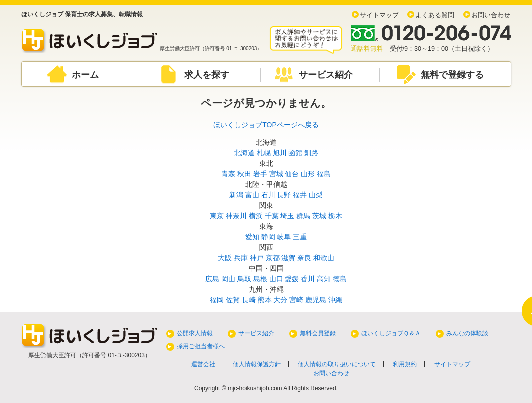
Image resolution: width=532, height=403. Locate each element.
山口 (276, 279)
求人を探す (207, 75)
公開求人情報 (195, 333)
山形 (308, 174)
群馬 (303, 216)
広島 (212, 279)
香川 (308, 279)
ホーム (85, 75)
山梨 (316, 195)
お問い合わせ (491, 15)
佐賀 (233, 300)
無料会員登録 (318, 333)
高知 (324, 279)
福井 (300, 195)
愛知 (252, 237)
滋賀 (288, 258)
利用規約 (405, 364)
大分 (280, 300)
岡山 (228, 279)
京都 (273, 258)
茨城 (319, 216)
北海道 (244, 153)
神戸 (257, 258)
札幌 (264, 153)
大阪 (225, 258)
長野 (284, 195)
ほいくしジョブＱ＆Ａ (391, 333)
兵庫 (241, 258)
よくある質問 (435, 15)
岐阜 (284, 237)
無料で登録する (452, 75)
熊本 (265, 300)
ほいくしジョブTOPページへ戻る (266, 125)
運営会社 (203, 364)
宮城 (276, 174)
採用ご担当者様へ (201, 346)
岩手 (260, 174)
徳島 (340, 279)
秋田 (244, 174)
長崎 (249, 300)
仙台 (292, 174)
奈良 (304, 258)
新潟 (236, 195)
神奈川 (236, 216)
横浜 (256, 216)
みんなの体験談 (467, 333)
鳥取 (244, 279)
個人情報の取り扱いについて (337, 364)
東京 (217, 216)
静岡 (268, 237)
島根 (260, 279)
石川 (268, 195)
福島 (324, 174)
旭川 (280, 153)
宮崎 (296, 300)
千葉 (272, 216)
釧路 (311, 153)
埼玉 (287, 216)
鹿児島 (316, 300)
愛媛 (292, 279)
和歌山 (324, 258)
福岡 (217, 300)
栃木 (335, 216)
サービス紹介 (326, 75)
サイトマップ (379, 15)
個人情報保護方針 (257, 364)
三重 (300, 237)
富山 (252, 195)
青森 (228, 174)
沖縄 (335, 300)
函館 (295, 153)
